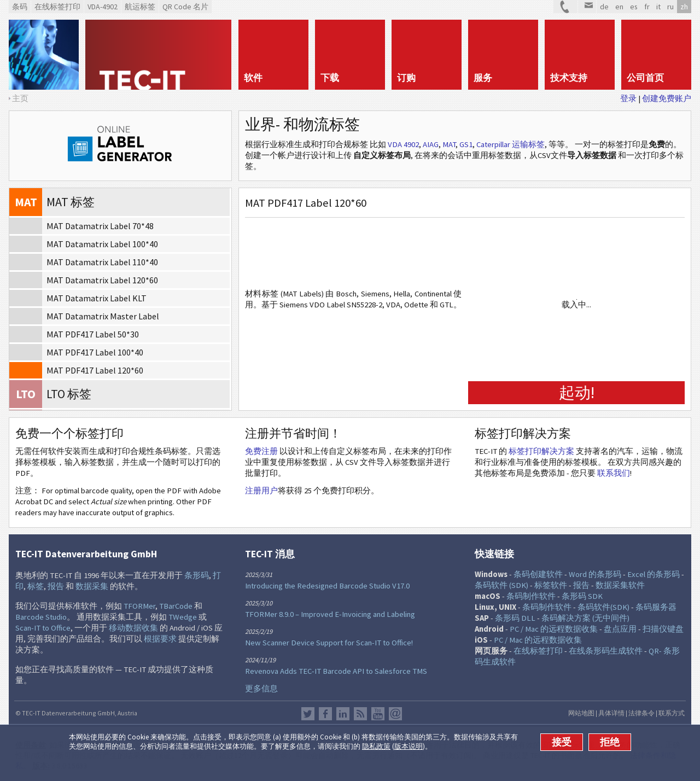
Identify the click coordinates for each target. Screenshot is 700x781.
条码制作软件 (531, 596)
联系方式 (672, 713)
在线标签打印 (538, 651)
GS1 (466, 144)
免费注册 (261, 451)
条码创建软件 (538, 574)
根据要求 (160, 639)
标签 (36, 586)
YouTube (378, 714)
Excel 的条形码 (654, 574)
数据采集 (92, 586)
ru (670, 7)
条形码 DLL (515, 618)
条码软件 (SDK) (501, 585)
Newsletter (395, 714)
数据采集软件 (620, 585)
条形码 (197, 575)
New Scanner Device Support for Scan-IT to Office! (329, 643)
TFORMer (139, 606)
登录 (628, 98)
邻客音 (343, 714)
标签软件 (551, 585)
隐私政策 (376, 746)
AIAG (431, 144)
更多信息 (261, 689)
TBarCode (176, 606)
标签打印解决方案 (541, 451)
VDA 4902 (403, 144)
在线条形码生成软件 (606, 651)
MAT (449, 144)
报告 (56, 586)
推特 (308, 714)
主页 (20, 98)
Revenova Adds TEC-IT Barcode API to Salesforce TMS (336, 671)
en (619, 7)
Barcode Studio (41, 617)
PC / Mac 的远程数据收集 (554, 629)
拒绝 (610, 742)
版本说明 (409, 746)
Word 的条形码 (595, 574)
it (658, 7)
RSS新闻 (360, 714)
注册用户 (261, 491)
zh (684, 7)
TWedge (183, 617)
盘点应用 (620, 629)
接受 (562, 742)
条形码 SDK (582, 596)
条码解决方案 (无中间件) (585, 618)
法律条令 (641, 713)
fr (647, 7)
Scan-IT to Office (43, 628)
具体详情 (611, 713)
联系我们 (614, 473)
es (634, 7)
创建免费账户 (667, 98)
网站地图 (581, 713)
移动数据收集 (133, 628)
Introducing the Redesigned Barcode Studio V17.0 (327, 586)
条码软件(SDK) (603, 607)
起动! (577, 392)
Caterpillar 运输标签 (511, 144)
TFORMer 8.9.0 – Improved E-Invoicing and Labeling (330, 614)
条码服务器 (656, 607)
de (604, 7)
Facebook (325, 714)
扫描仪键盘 (663, 629)
